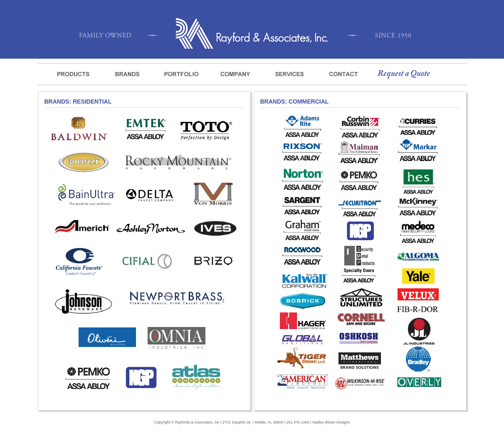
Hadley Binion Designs (331, 422)
